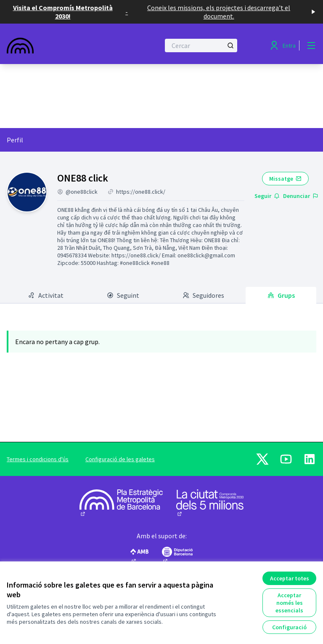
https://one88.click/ (141, 192)
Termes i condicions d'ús (38, 459)
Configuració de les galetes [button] (120, 459)
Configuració (289, 627)
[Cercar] (201, 45)
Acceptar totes (290, 578)
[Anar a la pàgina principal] (63, 45)
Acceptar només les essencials (289, 603)
